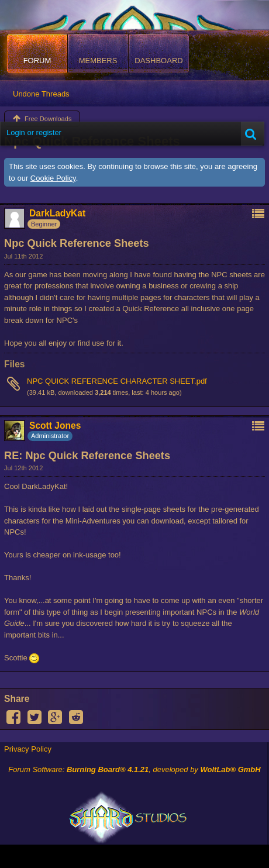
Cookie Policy (53, 178)
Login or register (34, 132)
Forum (37, 61)
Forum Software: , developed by (134, 769)
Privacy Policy (28, 749)
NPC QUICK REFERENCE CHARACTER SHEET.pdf (117, 381)
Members (98, 61)
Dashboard (158, 61)
